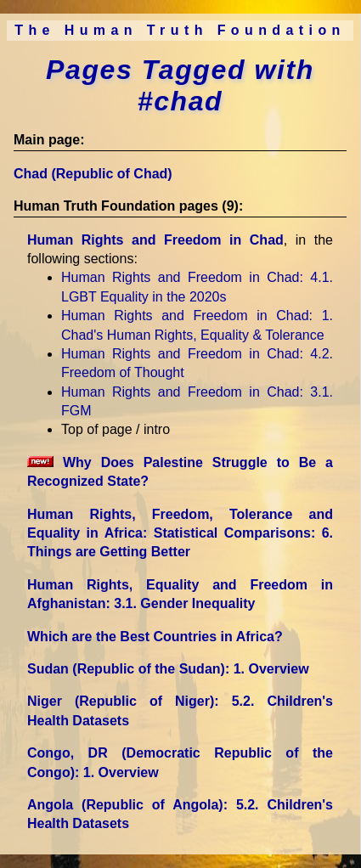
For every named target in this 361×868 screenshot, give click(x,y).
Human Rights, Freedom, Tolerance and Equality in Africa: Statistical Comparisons (180, 533)
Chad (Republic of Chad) (93, 174)
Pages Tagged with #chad (180, 85)
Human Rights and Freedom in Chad (155, 240)
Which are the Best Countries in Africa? (155, 637)
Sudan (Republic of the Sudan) (168, 669)
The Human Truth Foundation (180, 30)
